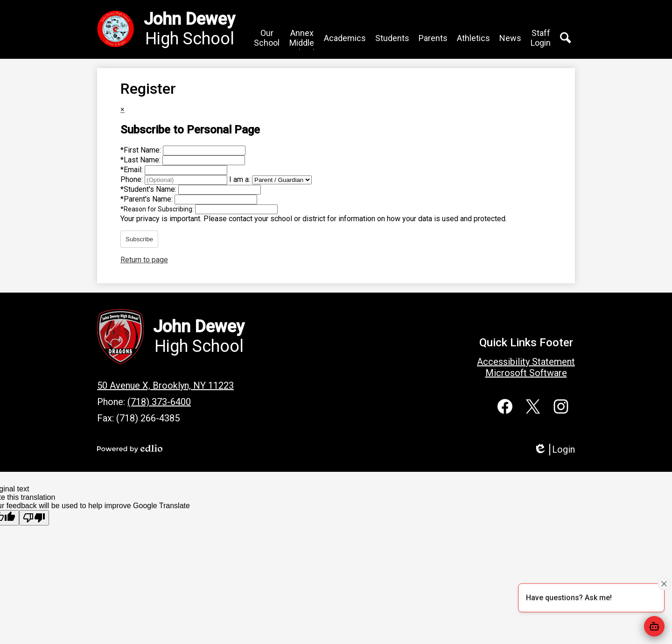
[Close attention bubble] (664, 583)
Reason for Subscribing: (158, 209)
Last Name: (141, 160)
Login (554, 450)
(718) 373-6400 (159, 402)
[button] (267, 38)
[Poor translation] (34, 518)
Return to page (144, 260)
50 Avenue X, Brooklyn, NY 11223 (165, 385)
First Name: (142, 150)
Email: (133, 170)
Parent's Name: (147, 199)
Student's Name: (149, 189)
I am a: (240, 179)
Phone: (133, 179)
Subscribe (139, 239)
